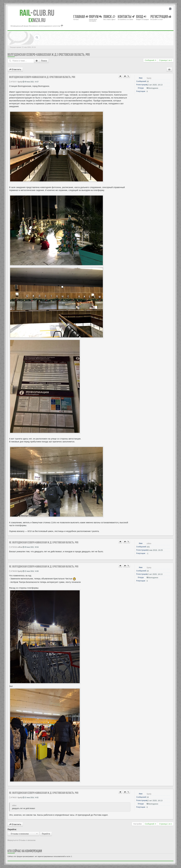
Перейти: (12, 829)
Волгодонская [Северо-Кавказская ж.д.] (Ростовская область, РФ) (49, 55)
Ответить (15, 69)
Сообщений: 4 (150, 60)
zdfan (20, 547)
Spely (20, 82)
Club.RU (37, 13)
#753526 (13, 547)
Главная (81, 16)
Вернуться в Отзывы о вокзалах (22, 840)
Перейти (46, 834)
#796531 (13, 797)
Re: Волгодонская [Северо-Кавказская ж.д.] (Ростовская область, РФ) (44, 542)
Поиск (44, 61)
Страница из (166, 60)
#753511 (13, 82)
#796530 (13, 571)
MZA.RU (37, 20)
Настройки (138, 824)
